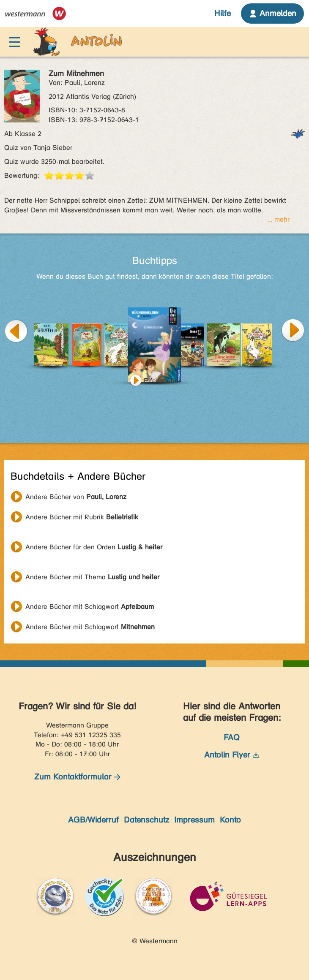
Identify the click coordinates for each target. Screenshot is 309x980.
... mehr (278, 219)
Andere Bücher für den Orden (94, 547)
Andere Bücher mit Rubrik (82, 517)
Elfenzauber (162, 381)
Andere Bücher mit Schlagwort (90, 607)
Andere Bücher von (76, 497)
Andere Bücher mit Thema (92, 577)
